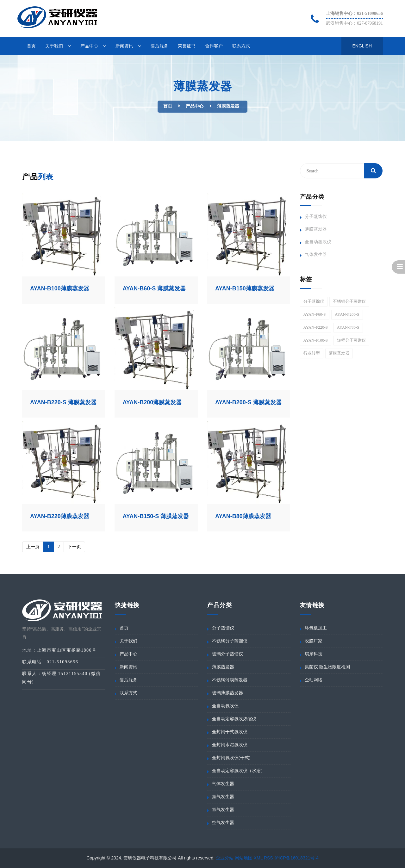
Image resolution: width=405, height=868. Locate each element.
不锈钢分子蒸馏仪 (349, 301)
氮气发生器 (223, 797)
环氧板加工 (316, 628)
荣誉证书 (187, 46)
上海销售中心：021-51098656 (354, 13)
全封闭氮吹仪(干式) (231, 758)
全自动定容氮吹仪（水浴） (239, 771)
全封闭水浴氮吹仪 (230, 745)
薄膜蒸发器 (228, 106)
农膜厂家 (314, 641)
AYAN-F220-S (316, 327)
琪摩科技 (314, 654)
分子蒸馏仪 (316, 217)
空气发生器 (223, 823)
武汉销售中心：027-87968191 (354, 23)
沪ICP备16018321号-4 (296, 858)
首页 (31, 46)
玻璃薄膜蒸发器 (227, 693)
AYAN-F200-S (347, 314)
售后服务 (159, 46)
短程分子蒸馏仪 (351, 340)
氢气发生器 (223, 810)
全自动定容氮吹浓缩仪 (234, 719)
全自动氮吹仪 (318, 242)
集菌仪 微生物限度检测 (327, 667)
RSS (268, 858)
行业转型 (312, 353)
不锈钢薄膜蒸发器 (230, 680)
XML (258, 858)
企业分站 (225, 858)
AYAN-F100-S (316, 340)
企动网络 (314, 680)
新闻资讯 (124, 46)
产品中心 (89, 46)
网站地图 (244, 858)
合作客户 (214, 46)
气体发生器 (316, 254)
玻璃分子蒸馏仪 (227, 654)
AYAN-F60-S (315, 314)
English (362, 46)
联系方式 (241, 46)
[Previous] (33, 547)
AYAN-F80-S (348, 327)
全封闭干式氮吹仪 (230, 732)
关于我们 (54, 46)
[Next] (74, 547)
